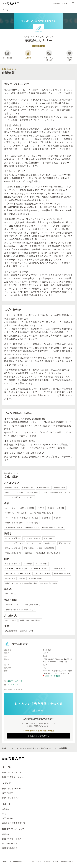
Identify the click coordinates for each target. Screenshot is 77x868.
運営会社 (6, 834)
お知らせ (6, 809)
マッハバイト (36, 861)
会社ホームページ (13, 681)
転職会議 (47, 861)
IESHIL (56, 861)
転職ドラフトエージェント (14, 777)
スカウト (20, 748)
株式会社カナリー (49, 748)
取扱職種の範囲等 (10, 848)
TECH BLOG (11, 685)
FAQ (4, 814)
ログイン (66, 3)
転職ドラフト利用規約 (12, 839)
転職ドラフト (8, 748)
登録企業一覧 (33, 748)
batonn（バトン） (68, 861)
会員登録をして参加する (38, 736)
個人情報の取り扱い (11, 843)
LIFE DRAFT (8, 793)
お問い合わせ (8, 818)
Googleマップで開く (52, 676)
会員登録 (57, 3)
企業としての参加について (14, 823)
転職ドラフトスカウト (12, 772)
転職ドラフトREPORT (12, 789)
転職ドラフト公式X (11, 798)
